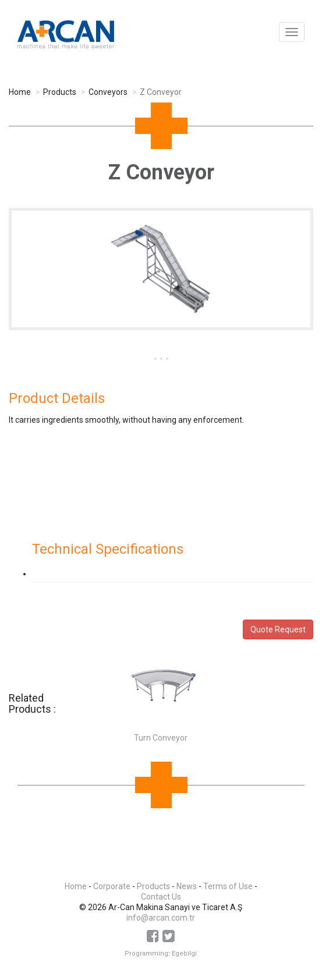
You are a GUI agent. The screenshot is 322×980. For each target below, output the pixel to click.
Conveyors (108, 92)
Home (20, 92)
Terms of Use (228, 886)
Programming (146, 954)
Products (60, 92)
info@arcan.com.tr (161, 918)
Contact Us (161, 897)
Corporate (112, 886)
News (187, 886)
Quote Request (278, 629)
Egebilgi (184, 954)
